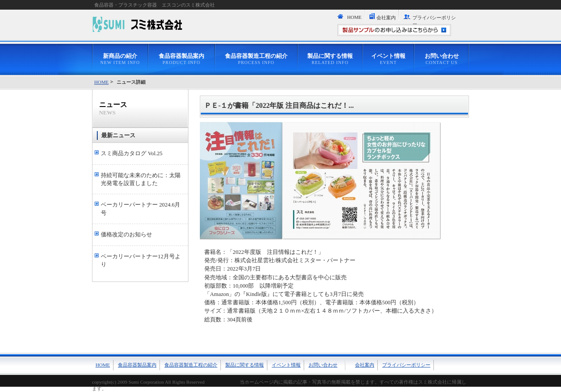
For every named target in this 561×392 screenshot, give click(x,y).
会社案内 (386, 18)
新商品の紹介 (120, 59)
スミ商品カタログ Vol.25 (132, 153)
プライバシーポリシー (434, 21)
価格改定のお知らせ (126, 235)
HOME (354, 17)
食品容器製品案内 (181, 59)
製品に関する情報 (330, 59)
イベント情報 (388, 59)
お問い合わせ (442, 59)
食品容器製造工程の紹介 (256, 59)
